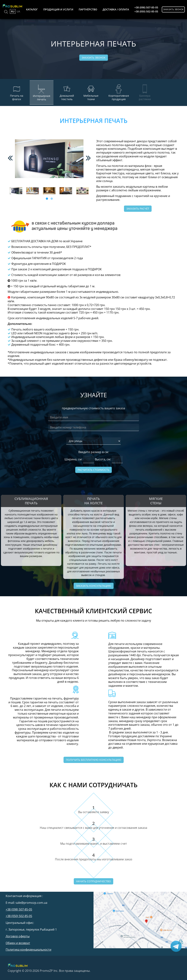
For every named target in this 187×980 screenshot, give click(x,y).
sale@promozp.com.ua (31, 903)
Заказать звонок (173, 9)
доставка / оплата (116, 9)
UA (18, 11)
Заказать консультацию (94, 586)
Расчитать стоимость (93, 470)
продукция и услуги (58, 9)
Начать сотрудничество (93, 881)
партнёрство (88, 9)
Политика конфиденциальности (28, 950)
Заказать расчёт (138, 209)
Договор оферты (18, 936)
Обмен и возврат (18, 943)
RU (13, 11)
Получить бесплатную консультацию (94, 760)
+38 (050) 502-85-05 (146, 11)
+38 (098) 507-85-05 (146, 7)
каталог (32, 9)
